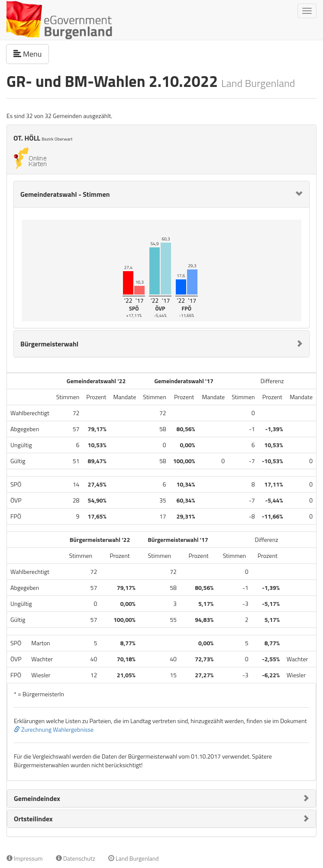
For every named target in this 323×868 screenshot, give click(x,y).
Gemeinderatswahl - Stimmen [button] (65, 194)
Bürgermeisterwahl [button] (49, 344)
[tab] (161, 194)
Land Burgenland (134, 858)
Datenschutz (76, 858)
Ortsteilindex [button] (33, 819)
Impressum (25, 858)
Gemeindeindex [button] (37, 798)
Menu (31, 54)
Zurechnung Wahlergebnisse (54, 729)
